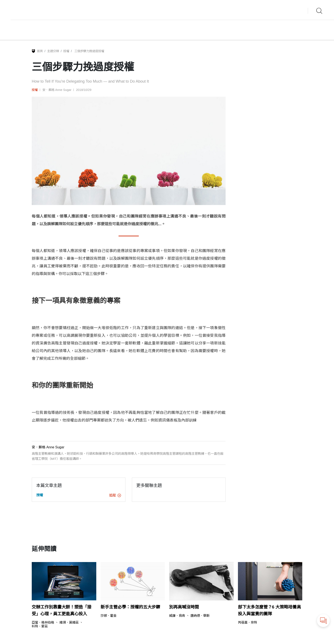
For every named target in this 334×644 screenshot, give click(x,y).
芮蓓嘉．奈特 (248, 622)
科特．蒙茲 (40, 626)
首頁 (40, 51)
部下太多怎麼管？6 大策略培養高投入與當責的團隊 (270, 610)
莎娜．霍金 (109, 616)
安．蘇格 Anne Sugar (57, 90)
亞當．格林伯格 (43, 622)
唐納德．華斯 (200, 616)
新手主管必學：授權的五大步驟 (130, 607)
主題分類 (53, 51)
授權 (66, 51)
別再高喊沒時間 (184, 607)
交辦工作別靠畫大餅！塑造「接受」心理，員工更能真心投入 (62, 610)
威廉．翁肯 (177, 616)
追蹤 (115, 495)
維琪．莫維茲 (69, 622)
